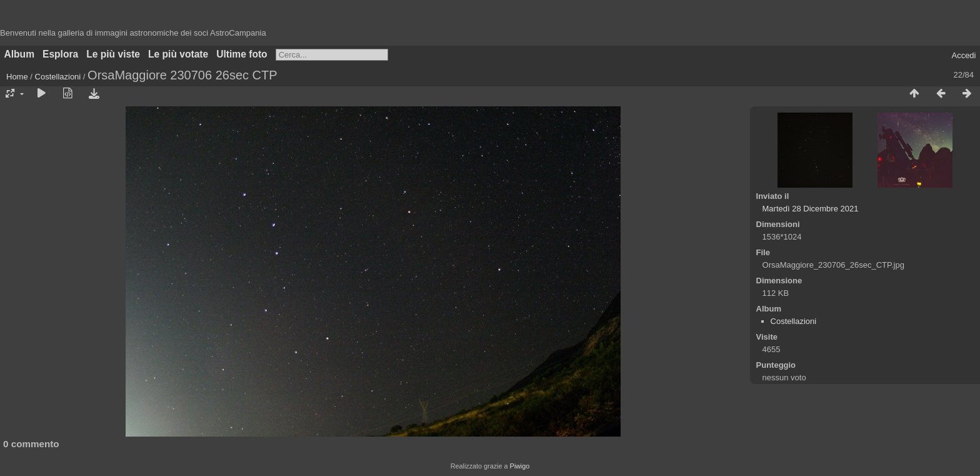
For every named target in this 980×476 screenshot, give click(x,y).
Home (17, 77)
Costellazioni (58, 77)
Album (20, 54)
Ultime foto (242, 54)
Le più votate (178, 54)
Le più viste (113, 54)
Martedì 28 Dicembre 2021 (811, 209)
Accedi (963, 55)
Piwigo (519, 466)
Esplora (60, 54)
